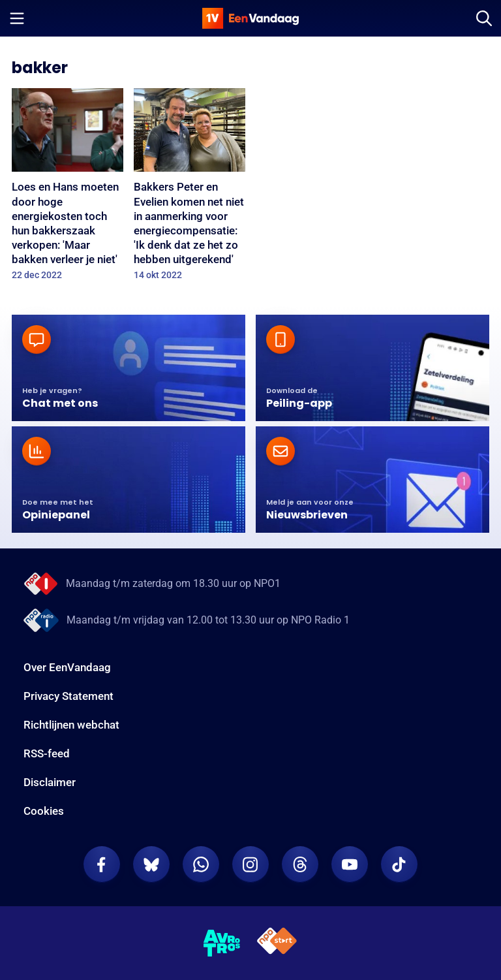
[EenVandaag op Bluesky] (151, 864)
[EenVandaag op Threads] (300, 864)
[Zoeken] (484, 18)
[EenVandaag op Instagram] (250, 864)
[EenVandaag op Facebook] (102, 864)
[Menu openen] (17, 18)
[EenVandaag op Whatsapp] (201, 864)
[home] (250, 18)
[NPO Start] (277, 943)
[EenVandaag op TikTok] (399, 864)
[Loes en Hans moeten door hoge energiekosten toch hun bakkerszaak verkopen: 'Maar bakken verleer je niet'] (68, 188)
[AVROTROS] (222, 943)
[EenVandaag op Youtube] (350, 864)
